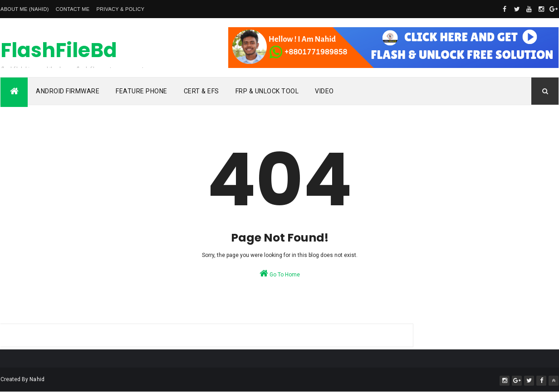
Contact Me (73, 9)
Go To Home (280, 273)
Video (324, 91)
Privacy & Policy (120, 9)
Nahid (37, 379)
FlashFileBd (59, 50)
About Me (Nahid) (25, 9)
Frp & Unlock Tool (267, 91)
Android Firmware (68, 91)
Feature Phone (142, 91)
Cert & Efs (201, 91)
